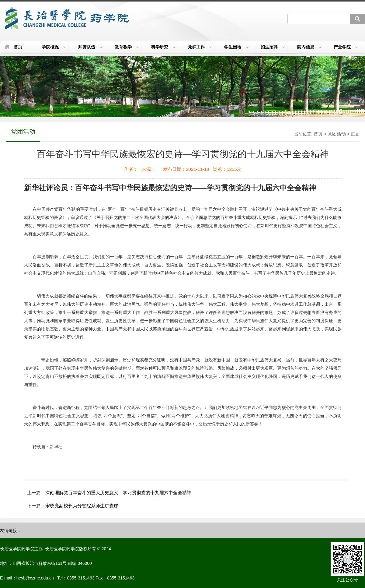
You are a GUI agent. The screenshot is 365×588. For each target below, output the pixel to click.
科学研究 (163, 47)
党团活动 (337, 134)
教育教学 (127, 47)
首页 (18, 47)
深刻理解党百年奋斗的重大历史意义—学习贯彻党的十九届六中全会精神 (118, 493)
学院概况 (54, 47)
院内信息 (309, 47)
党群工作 (200, 47)
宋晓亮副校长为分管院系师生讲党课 (82, 506)
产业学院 (346, 47)
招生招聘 (273, 47)
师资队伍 (90, 47)
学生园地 (236, 47)
